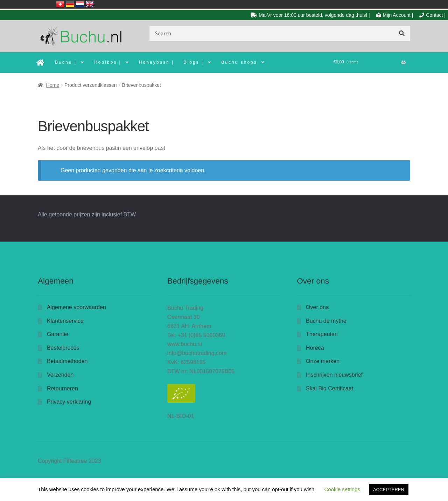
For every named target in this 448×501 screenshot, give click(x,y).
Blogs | (194, 62)
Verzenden (60, 375)
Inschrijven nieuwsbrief (334, 375)
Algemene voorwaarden (76, 307)
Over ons (317, 307)
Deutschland (70, 4)
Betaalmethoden (67, 361)
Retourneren (62, 388)
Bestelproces (63, 348)
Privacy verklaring (69, 402)
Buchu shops (239, 62)
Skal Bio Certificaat (330, 388)
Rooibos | (108, 62)
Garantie (58, 334)
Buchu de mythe (326, 321)
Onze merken (323, 361)
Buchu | (66, 62)
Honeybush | (156, 62)
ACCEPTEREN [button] (389, 490)
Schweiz (60, 4)
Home (53, 85)
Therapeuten (322, 334)
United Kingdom (90, 4)
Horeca (315, 348)
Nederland (80, 4)
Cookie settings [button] (342, 489)
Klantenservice (65, 321)
